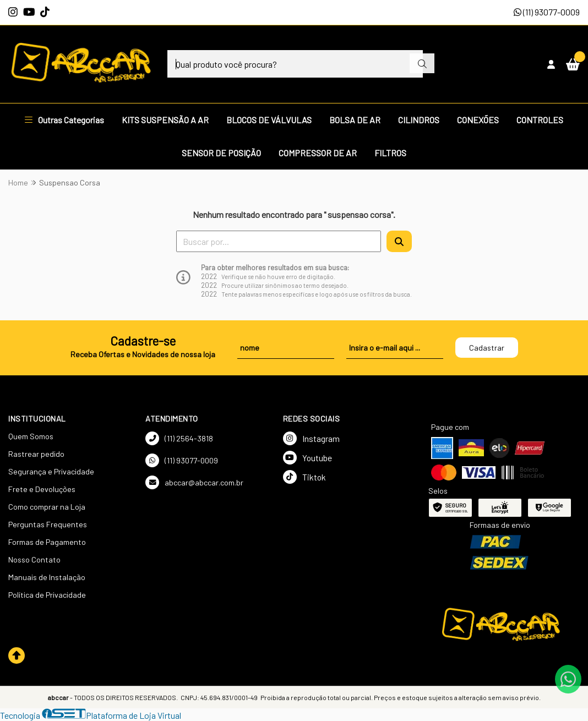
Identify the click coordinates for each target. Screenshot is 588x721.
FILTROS (390, 153)
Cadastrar (487, 348)
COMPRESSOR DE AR (318, 153)
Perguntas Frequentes (48, 524)
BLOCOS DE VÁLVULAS (269, 120)
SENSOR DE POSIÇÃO (221, 153)
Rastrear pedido (36, 454)
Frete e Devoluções (42, 489)
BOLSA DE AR (355, 120)
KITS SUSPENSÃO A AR (165, 120)
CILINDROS (419, 120)
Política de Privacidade (47, 595)
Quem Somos (31, 436)
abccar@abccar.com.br (194, 482)
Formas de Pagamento (47, 542)
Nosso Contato (34, 559)
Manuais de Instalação (47, 577)
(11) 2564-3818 (179, 438)
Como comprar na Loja (47, 507)
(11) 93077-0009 (547, 12)
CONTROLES (540, 120)
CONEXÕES (478, 120)
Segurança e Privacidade (51, 471)
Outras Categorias (64, 120)
